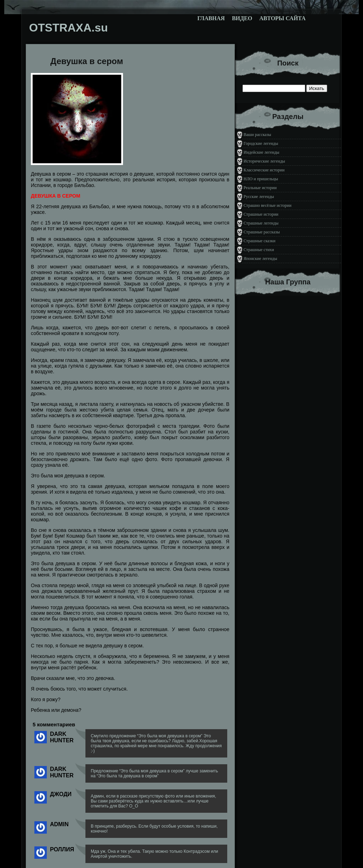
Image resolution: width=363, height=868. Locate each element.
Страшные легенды (261, 223)
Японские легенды (260, 259)
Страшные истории (261, 214)
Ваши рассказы (257, 135)
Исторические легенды (264, 161)
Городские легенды (261, 143)
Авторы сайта (282, 18)
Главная (211, 18)
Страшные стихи (259, 250)
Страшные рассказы (262, 232)
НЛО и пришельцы (261, 179)
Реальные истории (260, 188)
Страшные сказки (259, 241)
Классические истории (264, 170)
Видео (242, 18)
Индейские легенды (261, 152)
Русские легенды (259, 197)
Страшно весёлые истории (267, 205)
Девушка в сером (87, 61)
